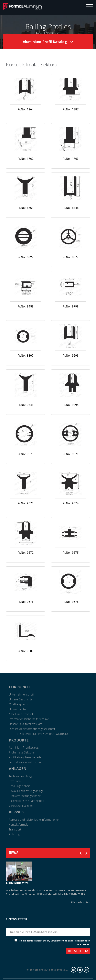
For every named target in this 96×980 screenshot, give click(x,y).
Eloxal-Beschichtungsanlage (26, 791)
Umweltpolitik (17, 709)
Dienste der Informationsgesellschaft (32, 729)
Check (11, 941)
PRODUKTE (19, 740)
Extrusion (15, 781)
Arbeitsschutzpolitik (21, 714)
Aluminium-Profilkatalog (24, 747)
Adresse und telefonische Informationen (34, 820)
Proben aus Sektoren (22, 752)
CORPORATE (20, 687)
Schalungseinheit (19, 786)
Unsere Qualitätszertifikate (26, 724)
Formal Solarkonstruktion (25, 762)
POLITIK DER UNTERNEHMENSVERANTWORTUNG (39, 734)
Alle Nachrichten (80, 902)
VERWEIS (17, 812)
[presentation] (20, 951)
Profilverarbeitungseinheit (25, 796)
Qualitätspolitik (18, 704)
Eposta (85, 925)
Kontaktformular (19, 824)
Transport (15, 829)
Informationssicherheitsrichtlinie (29, 719)
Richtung (14, 834)
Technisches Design (21, 776)
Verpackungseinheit (21, 806)
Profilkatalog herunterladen (26, 757)
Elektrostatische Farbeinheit (26, 801)
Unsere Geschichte (21, 699)
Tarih (86, 914)
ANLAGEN (18, 769)
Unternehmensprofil (21, 694)
